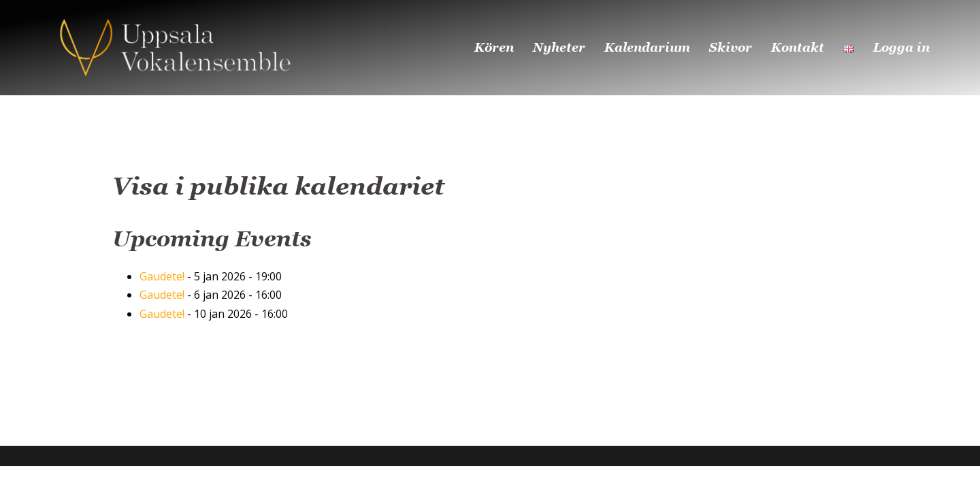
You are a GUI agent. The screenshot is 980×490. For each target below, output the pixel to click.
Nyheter (559, 47)
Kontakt (798, 47)
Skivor (731, 47)
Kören (494, 47)
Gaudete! (162, 276)
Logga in (901, 47)
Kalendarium (647, 47)
